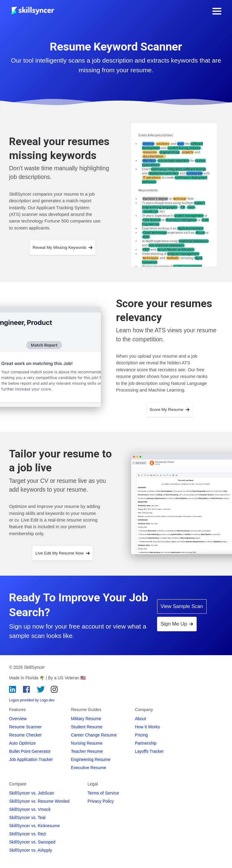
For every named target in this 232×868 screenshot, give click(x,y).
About (141, 719)
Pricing (142, 735)
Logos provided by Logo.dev (32, 700)
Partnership (146, 743)
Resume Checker (25, 735)
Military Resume (86, 719)
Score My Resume (169, 410)
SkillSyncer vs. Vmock (30, 809)
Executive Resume (89, 768)
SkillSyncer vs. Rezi (28, 834)
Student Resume (87, 727)
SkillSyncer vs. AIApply (31, 850)
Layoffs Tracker (149, 751)
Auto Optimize (22, 743)
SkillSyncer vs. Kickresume (34, 826)
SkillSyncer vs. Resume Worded (39, 801)
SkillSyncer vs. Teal (27, 818)
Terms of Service (103, 793)
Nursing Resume (87, 743)
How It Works (148, 727)
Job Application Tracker (31, 759)
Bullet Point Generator (30, 751)
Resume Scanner (25, 727)
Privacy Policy (101, 801)
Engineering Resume (91, 759)
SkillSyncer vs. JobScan (32, 793)
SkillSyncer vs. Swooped (32, 842)
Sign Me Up (177, 624)
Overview (18, 719)
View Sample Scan (182, 606)
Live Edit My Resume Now (63, 553)
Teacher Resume (87, 751)
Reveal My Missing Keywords (63, 247)
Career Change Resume (94, 735)
